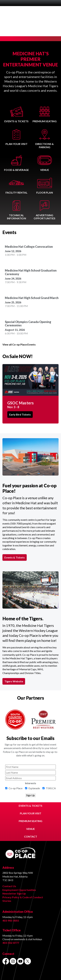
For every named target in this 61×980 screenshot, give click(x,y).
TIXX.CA (51, 788)
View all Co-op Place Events (19, 344)
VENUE (30, 829)
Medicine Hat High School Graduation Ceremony (31, 272)
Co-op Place (16, 788)
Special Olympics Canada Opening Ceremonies (28, 324)
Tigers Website (14, 681)
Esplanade (34, 788)
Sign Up (30, 795)
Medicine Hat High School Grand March (32, 298)
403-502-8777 (11, 943)
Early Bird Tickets (20, 415)
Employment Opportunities (19, 890)
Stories (7, 901)
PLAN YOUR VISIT (31, 813)
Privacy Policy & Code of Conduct (23, 897)
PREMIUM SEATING (30, 821)
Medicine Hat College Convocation (29, 247)
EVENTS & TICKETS (30, 806)
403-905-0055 (11, 921)
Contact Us (9, 886)
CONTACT (31, 836)
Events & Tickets (15, 557)
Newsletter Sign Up (14, 893)
